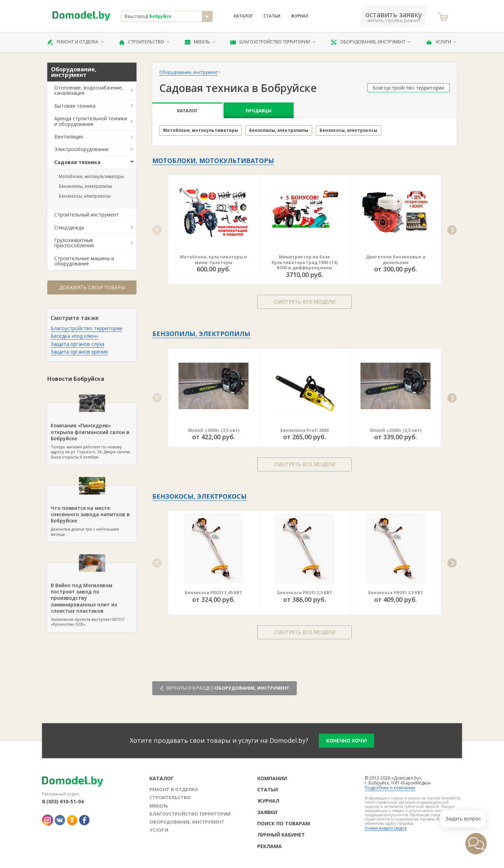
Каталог (243, 16)
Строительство (144, 42)
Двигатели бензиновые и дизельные (396, 260)
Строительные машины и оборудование (84, 261)
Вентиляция (69, 137)
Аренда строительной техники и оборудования (91, 121)
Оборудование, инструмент (371, 42)
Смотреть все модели (305, 302)
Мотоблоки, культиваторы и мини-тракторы (213, 260)
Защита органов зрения (79, 352)
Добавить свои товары (92, 287)
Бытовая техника (75, 106)
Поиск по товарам (284, 823)
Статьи (272, 16)
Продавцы (259, 111)
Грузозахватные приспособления (74, 243)
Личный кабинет (281, 835)
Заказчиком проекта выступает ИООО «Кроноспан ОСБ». (92, 595)
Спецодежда (69, 227)
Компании (272, 778)
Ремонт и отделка (76, 42)
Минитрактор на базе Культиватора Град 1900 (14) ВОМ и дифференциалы (304, 262)
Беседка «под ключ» (75, 336)
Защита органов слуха (78, 344)
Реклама (269, 846)
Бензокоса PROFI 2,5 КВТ (305, 593)
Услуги (441, 42)
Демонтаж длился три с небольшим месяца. (92, 511)
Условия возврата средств (386, 828)
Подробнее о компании (390, 788)
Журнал (300, 16)
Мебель (200, 42)
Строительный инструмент (86, 215)
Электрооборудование (82, 149)
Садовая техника (77, 162)
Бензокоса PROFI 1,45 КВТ (213, 593)
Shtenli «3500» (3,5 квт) (213, 430)
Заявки (267, 812)
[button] (157, 230)
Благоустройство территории (273, 42)
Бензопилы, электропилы (85, 186)
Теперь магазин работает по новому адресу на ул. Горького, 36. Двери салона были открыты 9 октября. (92, 431)
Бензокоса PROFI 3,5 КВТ (396, 593)
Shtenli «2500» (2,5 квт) (395, 430)
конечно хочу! (346, 741)
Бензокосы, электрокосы (85, 196)
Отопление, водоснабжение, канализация (89, 90)
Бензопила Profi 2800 (304, 430)
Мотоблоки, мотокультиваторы (91, 176)
